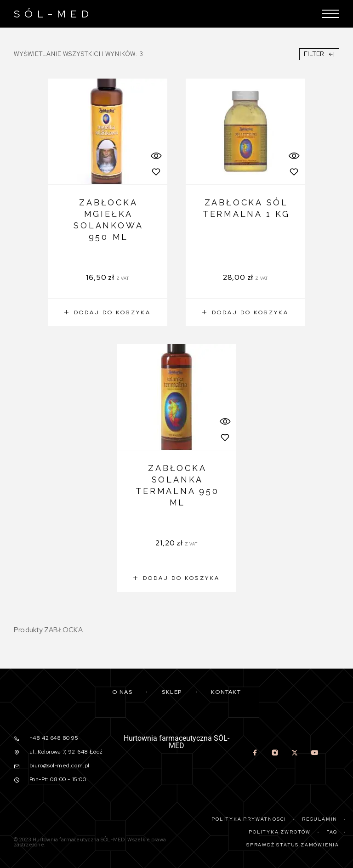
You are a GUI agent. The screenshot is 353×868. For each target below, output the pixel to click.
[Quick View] (156, 156)
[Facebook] (255, 754)
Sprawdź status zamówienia (293, 845)
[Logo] (51, 14)
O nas (122, 692)
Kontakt (226, 692)
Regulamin (320, 819)
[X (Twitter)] (295, 754)
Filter (319, 54)
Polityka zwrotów (280, 832)
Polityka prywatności (249, 819)
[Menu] (330, 14)
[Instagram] (275, 754)
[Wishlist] (156, 172)
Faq (332, 832)
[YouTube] (315, 754)
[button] (108, 312)
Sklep (172, 692)
